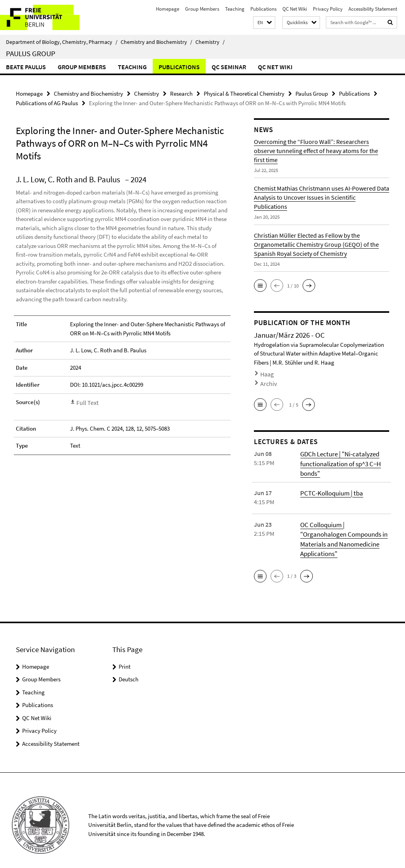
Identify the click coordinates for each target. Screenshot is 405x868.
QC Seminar (229, 67)
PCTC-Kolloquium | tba (330, 486)
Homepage (167, 9)
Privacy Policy (328, 9)
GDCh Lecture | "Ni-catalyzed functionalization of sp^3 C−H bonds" (339, 458)
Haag (266, 372)
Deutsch (129, 670)
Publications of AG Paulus (47, 102)
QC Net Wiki (295, 9)
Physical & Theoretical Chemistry (244, 93)
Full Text (87, 400)
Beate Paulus (26, 67)
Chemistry (210, 42)
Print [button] (125, 657)
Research (181, 93)
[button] (264, 23)
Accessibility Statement (373, 9)
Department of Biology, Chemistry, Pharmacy (62, 42)
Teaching (235, 9)
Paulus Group (31, 53)
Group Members (202, 9)
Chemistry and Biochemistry (156, 42)
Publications (263, 9)
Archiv (267, 380)
